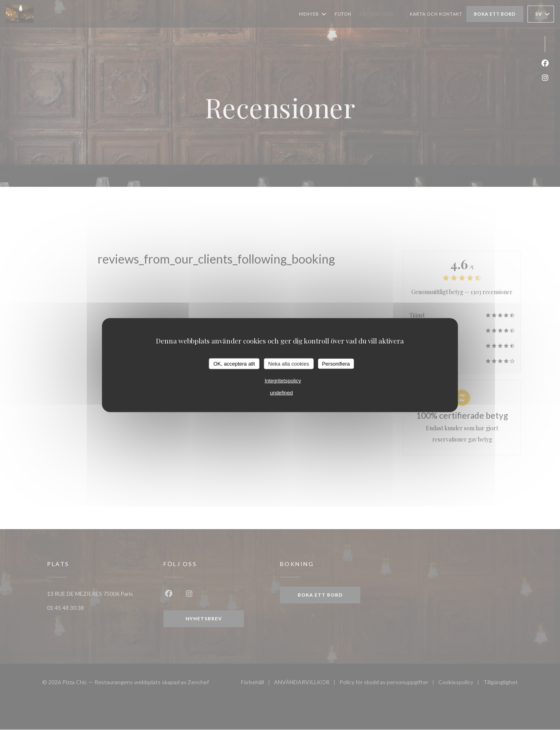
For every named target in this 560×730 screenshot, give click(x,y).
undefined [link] (281, 393)
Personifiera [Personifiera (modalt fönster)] (336, 363)
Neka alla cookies (289, 363)
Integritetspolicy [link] (283, 381)
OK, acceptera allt (234, 363)
